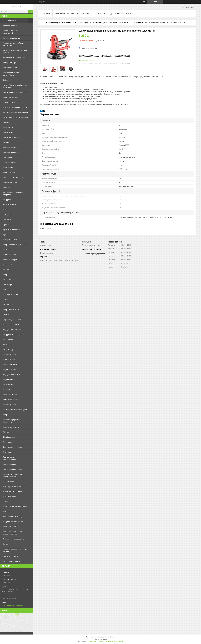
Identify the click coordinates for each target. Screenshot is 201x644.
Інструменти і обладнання (14, 335)
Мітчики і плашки (10, 68)
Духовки (7, 225)
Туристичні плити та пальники (16, 117)
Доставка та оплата (121, 13)
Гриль (6, 210)
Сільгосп (7, 270)
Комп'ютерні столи (11, 400)
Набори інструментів (12, 38)
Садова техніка (10, 370)
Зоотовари (8, 157)
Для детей (7, 215)
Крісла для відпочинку (12, 137)
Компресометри (10, 63)
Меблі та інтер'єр (10, 395)
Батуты (6, 142)
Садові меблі (8, 380)
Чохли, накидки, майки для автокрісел (14, 44)
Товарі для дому (10, 162)
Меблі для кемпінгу (11, 527)
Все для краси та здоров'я (14, 177)
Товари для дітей (10, 355)
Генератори (8, 127)
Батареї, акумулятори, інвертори (12, 421)
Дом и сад (7, 220)
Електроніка (8, 167)
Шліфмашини (116, 22)
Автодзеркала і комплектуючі (15, 112)
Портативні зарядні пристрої (15, 92)
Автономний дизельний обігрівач (13, 193)
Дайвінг (6, 502)
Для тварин (8, 300)
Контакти (100, 13)
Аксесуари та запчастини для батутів (15, 550)
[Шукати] (31, 12)
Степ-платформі (10, 497)
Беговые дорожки (11, 152)
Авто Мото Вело (10, 205)
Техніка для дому (10, 182)
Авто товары (9, 345)
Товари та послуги (9, 21)
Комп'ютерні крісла (11, 427)
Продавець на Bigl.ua (100, 639)
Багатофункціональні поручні (15, 487)
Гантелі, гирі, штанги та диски (15, 410)
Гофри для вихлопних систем (15, 107)
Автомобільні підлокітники (14, 58)
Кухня (6, 235)
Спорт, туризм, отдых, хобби (15, 245)
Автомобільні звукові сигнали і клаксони (16, 86)
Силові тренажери (11, 147)
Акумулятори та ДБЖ (12, 375)
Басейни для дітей (11, 556)
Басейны (7, 122)
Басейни (7, 290)
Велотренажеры (10, 260)
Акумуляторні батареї (12, 330)
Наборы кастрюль (11, 240)
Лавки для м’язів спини (12, 492)
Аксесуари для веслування (14, 561)
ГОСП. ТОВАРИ (9, 360)
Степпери (7, 452)
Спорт (6, 275)
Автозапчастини (10, 26)
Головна (45, 13)
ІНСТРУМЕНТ (8, 305)
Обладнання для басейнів (14, 539)
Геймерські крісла (10, 295)
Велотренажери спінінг (13, 469)
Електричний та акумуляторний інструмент (91, 22)
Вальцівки (7, 187)
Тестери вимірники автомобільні (11, 74)
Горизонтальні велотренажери (10, 458)
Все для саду (8, 350)
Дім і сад (7, 315)
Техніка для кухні (10, 365)
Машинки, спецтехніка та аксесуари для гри (14, 533)
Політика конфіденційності (115, 642)
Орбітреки (7, 442)
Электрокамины (10, 255)
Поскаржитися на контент (95, 642)
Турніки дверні (9, 482)
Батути (6, 544)
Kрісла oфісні (8, 132)
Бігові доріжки (9, 437)
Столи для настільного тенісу (15, 507)
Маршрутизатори (11, 97)
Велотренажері (9, 464)
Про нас (86, 13)
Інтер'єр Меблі (9, 280)
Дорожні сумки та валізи (13, 320)
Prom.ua (112, 637)
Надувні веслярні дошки (13, 522)
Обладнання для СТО (12, 325)
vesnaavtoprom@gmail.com (12, 606)
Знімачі (6, 80)
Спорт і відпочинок (11, 310)
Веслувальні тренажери (13, 447)
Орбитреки (8, 265)
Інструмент (8, 200)
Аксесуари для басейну (13, 517)
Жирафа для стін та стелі (134, 22)
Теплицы (7, 250)
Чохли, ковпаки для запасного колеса (16, 51)
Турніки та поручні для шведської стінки (12, 475)
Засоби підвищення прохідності (11, 32)
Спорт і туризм (9, 172)
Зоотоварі (7, 285)
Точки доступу (9, 102)
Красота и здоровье (12, 230)
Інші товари (8, 340)
